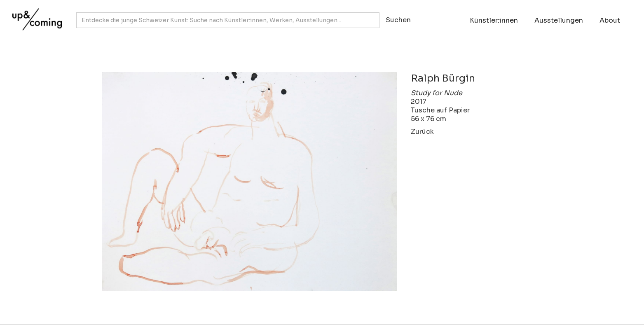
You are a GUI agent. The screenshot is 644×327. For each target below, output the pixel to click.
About (610, 20)
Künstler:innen (494, 20)
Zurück (422, 132)
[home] (35, 15)
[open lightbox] (241, 182)
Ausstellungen (559, 20)
